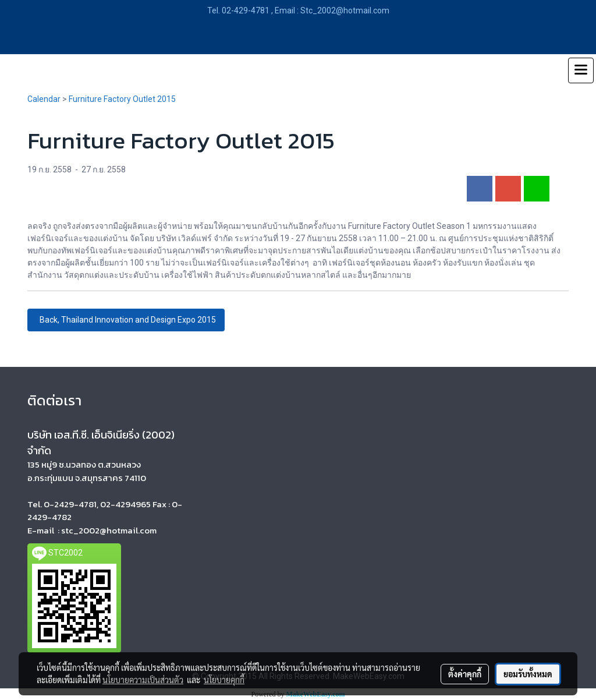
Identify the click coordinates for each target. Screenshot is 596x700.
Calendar (44, 99)
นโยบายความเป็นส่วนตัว (143, 680)
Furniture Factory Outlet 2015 (122, 99)
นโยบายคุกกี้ (224, 680)
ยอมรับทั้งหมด (528, 674)
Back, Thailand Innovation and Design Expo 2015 (126, 320)
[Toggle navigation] (581, 70)
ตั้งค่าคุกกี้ (465, 674)
